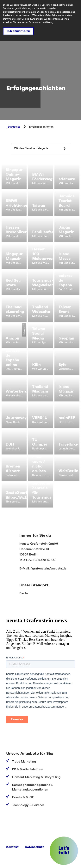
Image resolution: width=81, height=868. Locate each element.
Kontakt (12, 847)
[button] (64, 851)
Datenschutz (34, 847)
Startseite (14, 127)
